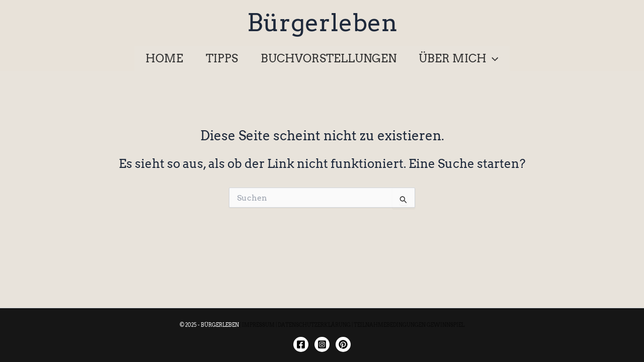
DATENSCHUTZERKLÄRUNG (314, 325)
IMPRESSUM (258, 325)
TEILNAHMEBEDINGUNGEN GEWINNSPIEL (409, 325)
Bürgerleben (322, 23)
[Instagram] (322, 344)
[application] (492, 58)
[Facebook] (301, 344)
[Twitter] (343, 344)
